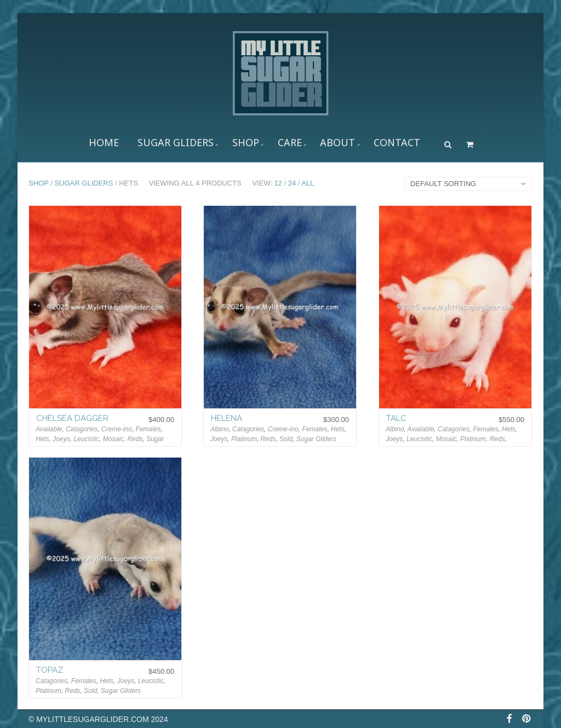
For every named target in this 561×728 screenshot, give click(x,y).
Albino (219, 429)
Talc (396, 418)
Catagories (82, 429)
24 (292, 183)
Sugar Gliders (176, 142)
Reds (135, 439)
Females (148, 429)
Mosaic (113, 439)
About (337, 142)
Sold (286, 439)
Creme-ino (117, 429)
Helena (227, 418)
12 (278, 183)
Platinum (244, 439)
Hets (42, 439)
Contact (397, 142)
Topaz (50, 670)
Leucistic (86, 439)
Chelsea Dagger (72, 418)
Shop (246, 142)
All (308, 183)
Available (49, 429)
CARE (290, 142)
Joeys (61, 439)
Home (104, 142)
